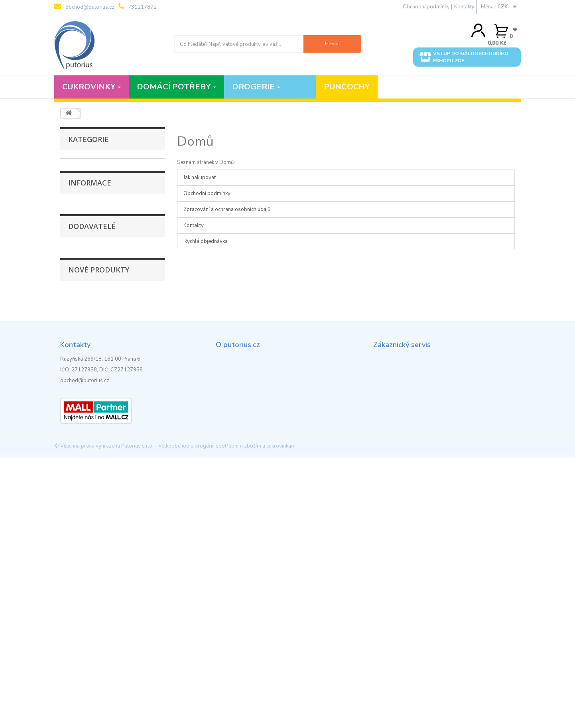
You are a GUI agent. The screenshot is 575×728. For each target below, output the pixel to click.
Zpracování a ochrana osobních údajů (117, 414)
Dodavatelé (92, 456)
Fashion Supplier (94, 477)
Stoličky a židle (85, 313)
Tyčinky (76, 301)
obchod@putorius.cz (84, 7)
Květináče (79, 251)
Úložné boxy (82, 326)
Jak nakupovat (90, 390)
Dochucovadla (84, 189)
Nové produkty (99, 530)
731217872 (138, 7)
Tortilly (76, 288)
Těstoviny (79, 264)
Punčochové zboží (89, 165)
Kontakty (464, 7)
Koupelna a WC (86, 202)
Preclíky (76, 239)
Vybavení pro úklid (89, 338)
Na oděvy (78, 276)
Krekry (74, 214)
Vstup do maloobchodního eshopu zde (464, 57)
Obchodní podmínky (97, 402)
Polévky (76, 177)
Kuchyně (77, 227)
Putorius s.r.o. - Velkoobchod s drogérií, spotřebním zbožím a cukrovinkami (209, 716)
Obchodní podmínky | (427, 7)
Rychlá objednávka (206, 241)
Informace (90, 368)
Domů (195, 141)
